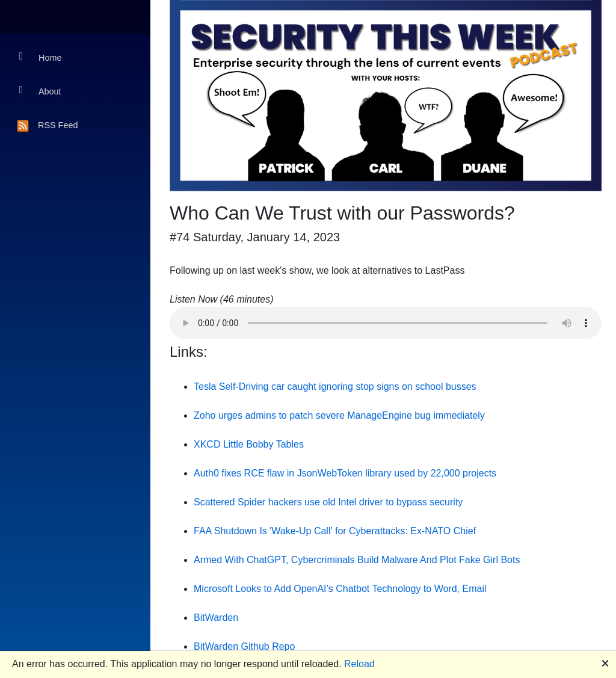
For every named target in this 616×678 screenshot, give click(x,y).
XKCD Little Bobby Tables (249, 444)
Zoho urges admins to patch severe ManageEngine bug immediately (339, 415)
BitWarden (216, 618)
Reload (359, 664)
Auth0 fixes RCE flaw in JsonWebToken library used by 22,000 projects (345, 473)
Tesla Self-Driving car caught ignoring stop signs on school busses (335, 387)
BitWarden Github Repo (244, 646)
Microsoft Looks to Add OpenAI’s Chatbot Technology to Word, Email (340, 589)
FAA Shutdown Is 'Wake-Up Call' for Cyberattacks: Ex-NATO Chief (335, 531)
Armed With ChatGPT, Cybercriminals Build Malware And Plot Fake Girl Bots (357, 560)
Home (40, 57)
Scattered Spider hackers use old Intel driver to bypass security (328, 502)
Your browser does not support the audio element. (386, 323)
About (40, 91)
